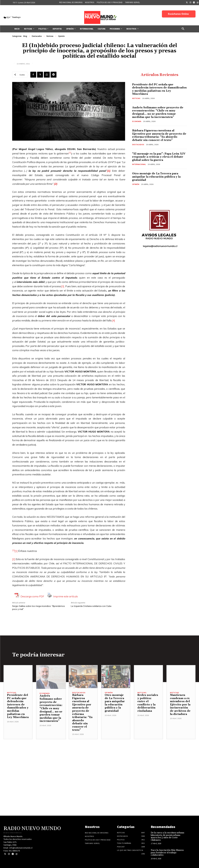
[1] (16, 551)
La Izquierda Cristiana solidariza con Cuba (91, 606)
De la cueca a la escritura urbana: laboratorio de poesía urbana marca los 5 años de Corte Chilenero (168, 836)
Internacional (139, 164)
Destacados (37, 36)
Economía (137, 121)
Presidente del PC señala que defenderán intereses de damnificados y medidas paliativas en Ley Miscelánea (159, 89)
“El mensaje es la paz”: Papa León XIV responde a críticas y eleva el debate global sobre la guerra (159, 157)
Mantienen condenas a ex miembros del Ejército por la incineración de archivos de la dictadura (180, 705)
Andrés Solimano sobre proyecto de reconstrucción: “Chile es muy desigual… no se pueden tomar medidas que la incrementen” (158, 112)
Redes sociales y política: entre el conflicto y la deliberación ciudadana (148, 703)
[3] (63, 286)
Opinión (61, 36)
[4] (114, 320)
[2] (14, 559)
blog (25, 36)
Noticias (50, 36)
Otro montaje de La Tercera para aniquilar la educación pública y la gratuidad (156, 177)
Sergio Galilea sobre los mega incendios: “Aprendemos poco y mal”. (38, 608)
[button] (183, 29)
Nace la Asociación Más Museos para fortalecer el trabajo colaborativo (167, 853)
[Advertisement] (100, 760)
